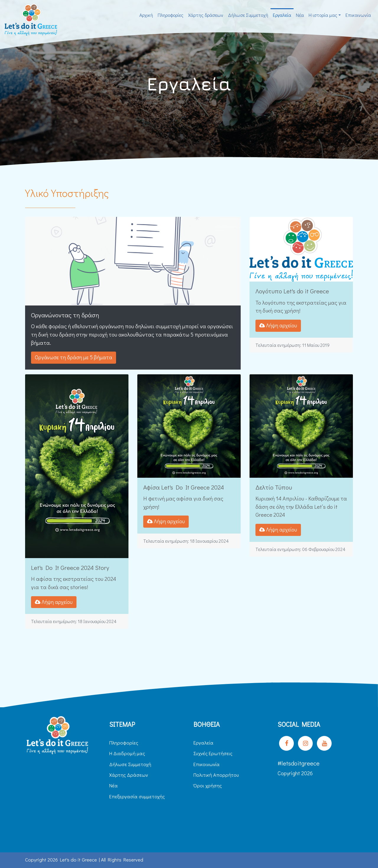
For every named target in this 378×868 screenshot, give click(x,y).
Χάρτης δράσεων (206, 15)
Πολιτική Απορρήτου (216, 775)
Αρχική (146, 15)
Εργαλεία (282, 15)
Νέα (300, 15)
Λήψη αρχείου (278, 325)
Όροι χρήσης (208, 785)
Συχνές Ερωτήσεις (213, 753)
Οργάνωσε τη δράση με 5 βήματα (74, 357)
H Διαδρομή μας (127, 753)
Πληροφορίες (171, 15)
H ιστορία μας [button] (323, 15)
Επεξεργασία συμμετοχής (137, 796)
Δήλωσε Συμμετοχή (248, 15)
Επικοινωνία (358, 15)
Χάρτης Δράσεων (129, 775)
